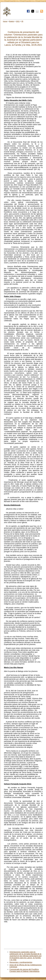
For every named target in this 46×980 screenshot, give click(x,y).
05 (22, 21)
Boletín (12, 21)
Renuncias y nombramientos (21, 962)
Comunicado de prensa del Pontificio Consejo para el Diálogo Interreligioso (24, 970)
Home (5, 21)
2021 (18, 21)
